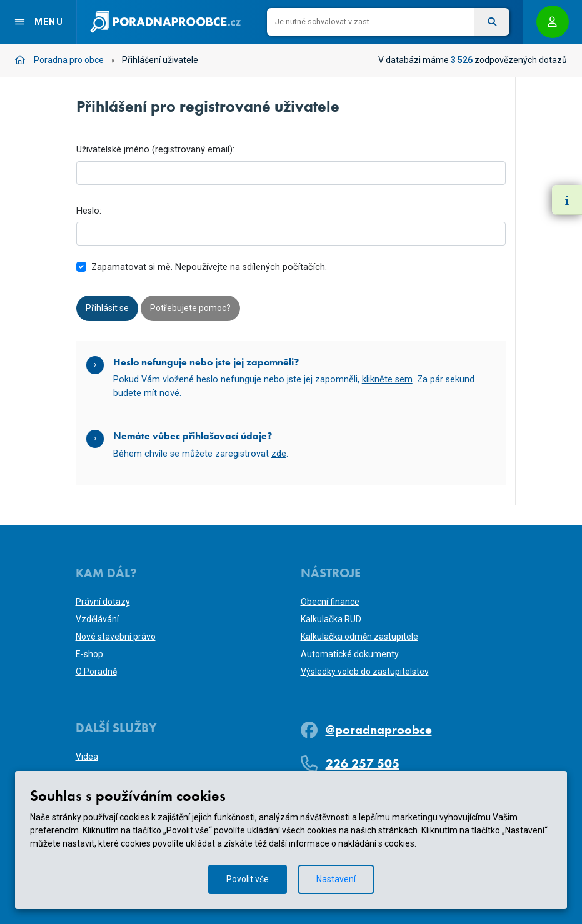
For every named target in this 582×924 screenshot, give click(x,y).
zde (279, 454)
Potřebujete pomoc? (190, 308)
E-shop (89, 654)
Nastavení (337, 879)
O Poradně (96, 672)
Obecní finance (330, 602)
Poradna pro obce (59, 60)
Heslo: (89, 211)
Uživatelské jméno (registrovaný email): (155, 150)
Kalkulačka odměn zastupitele (359, 637)
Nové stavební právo (116, 637)
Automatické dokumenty (350, 654)
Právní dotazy (103, 602)
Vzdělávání (97, 619)
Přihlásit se (107, 308)
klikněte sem (387, 380)
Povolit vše (248, 879)
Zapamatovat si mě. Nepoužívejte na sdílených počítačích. (209, 267)
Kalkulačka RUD (331, 619)
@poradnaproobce (379, 730)
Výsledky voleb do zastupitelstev (365, 672)
